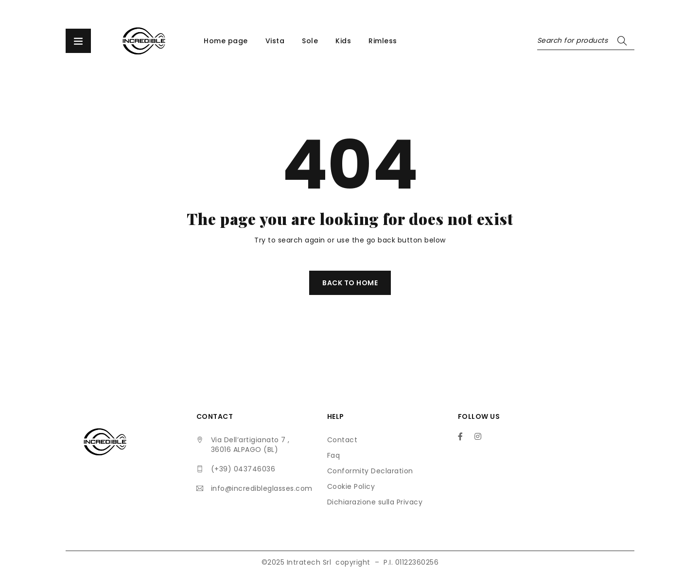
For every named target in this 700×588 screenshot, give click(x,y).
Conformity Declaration (370, 471)
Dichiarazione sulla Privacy (375, 502)
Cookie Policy (351, 486)
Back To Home (350, 283)
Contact (342, 440)
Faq (334, 455)
